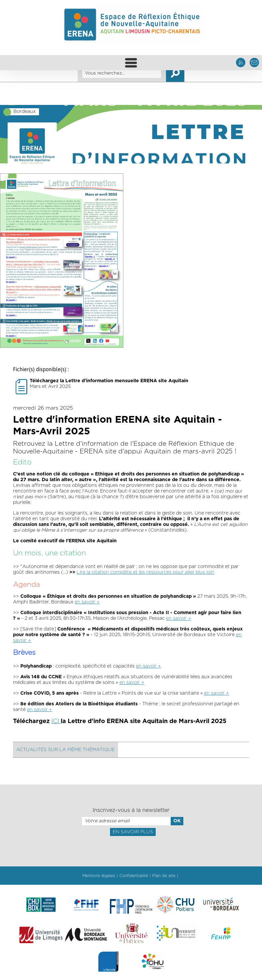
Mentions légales (99, 876)
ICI (56, 721)
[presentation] (131, 851)
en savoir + (87, 602)
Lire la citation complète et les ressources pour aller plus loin (145, 572)
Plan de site (164, 876)
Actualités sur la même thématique (65, 750)
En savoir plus (133, 832)
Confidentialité (134, 876)
